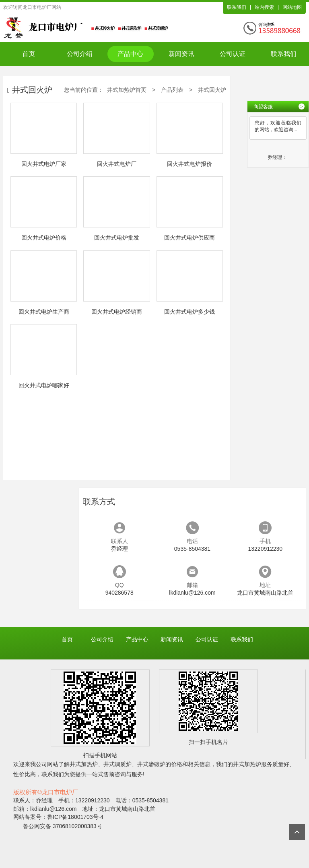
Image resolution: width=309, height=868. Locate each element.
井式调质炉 (117, 764)
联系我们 (237, 7)
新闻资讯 (181, 54)
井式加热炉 (84, 764)
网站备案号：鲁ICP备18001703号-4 (58, 817)
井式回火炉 (212, 90)
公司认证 (233, 54)
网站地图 (292, 7)
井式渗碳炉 (151, 764)
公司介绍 (80, 54)
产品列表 (172, 90)
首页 (29, 54)
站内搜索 (264, 7)
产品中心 (130, 54)
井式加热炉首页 (127, 90)
